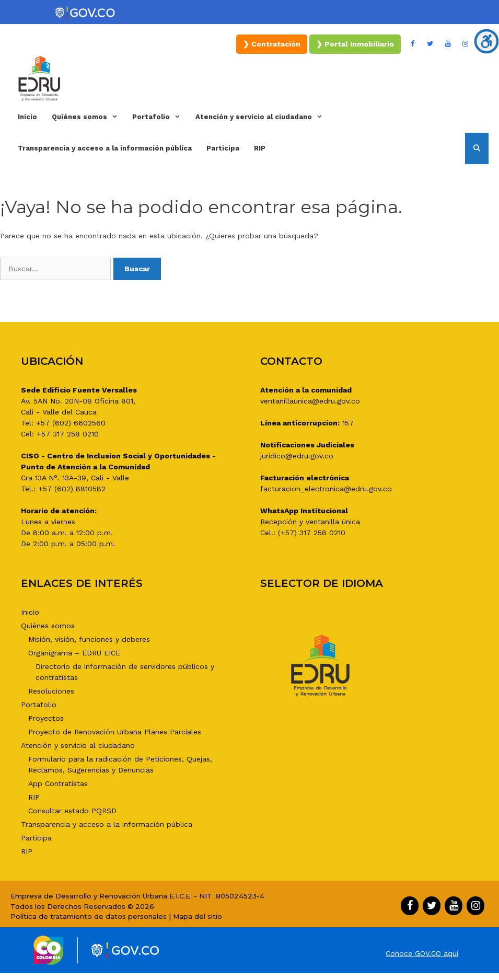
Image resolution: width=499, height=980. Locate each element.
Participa (223, 148)
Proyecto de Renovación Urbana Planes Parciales (115, 732)
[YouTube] (448, 44)
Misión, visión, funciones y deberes (89, 639)
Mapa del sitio (198, 916)
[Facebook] (413, 44)
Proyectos (46, 718)
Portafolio (160, 117)
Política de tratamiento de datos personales (89, 916)
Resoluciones (51, 691)
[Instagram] (466, 44)
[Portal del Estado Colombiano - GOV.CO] (86, 13)
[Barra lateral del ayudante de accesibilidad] (486, 41)
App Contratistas (58, 783)
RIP (260, 148)
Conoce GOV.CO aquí (422, 953)
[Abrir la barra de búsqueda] (477, 148)
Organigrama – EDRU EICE (74, 653)
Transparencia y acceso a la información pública (105, 148)
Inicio (27, 117)
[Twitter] (431, 44)
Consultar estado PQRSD (72, 811)
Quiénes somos (88, 117)
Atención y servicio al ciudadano (263, 117)
